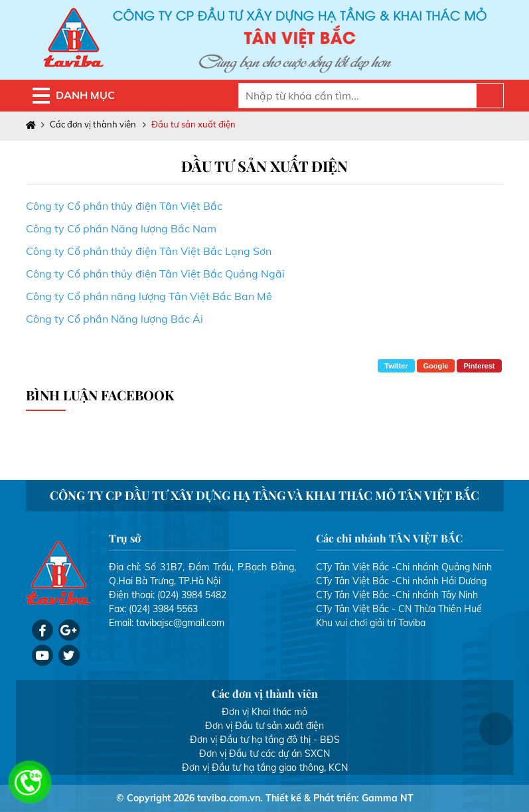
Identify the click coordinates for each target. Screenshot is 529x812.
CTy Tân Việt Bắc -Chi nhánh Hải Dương (401, 581)
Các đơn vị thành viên (93, 124)
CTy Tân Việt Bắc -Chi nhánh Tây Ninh (397, 595)
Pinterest (479, 366)
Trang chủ (34, 125)
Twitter (396, 366)
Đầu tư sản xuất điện (193, 124)
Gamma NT (388, 798)
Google (436, 366)
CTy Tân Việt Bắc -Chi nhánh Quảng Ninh (404, 567)
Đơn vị (235, 712)
